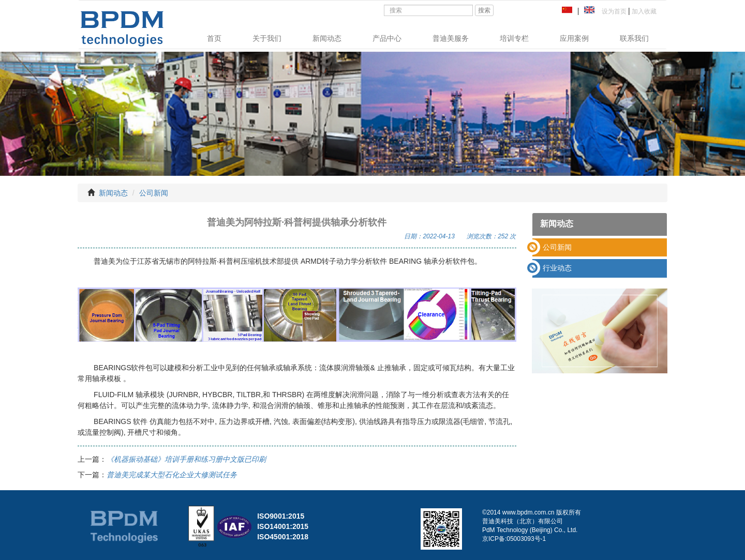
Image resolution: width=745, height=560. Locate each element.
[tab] (600, 247)
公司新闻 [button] (557, 247)
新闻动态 (327, 38)
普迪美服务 (451, 38)
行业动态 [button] (557, 268)
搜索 (484, 10)
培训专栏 (514, 38)
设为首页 (612, 11)
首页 (214, 38)
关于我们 (267, 38)
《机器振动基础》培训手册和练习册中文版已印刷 (186, 459)
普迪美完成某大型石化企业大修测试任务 (172, 475)
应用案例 (574, 38)
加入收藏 (643, 11)
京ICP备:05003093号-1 (514, 539)
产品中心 (387, 38)
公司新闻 (154, 193)
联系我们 (634, 38)
